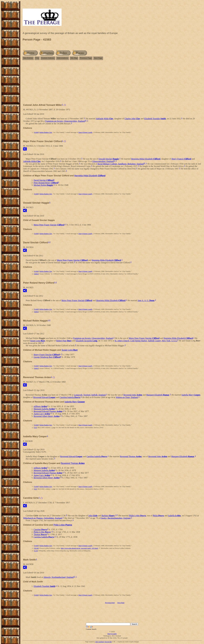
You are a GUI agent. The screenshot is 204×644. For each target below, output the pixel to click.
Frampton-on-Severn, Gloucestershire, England (65, 121)
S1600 (36, 132)
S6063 (36, 274)
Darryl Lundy (112, 634)
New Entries (28, 58)
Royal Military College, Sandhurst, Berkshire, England (121, 164)
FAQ (37, 58)
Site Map (74, 58)
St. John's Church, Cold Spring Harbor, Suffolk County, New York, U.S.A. (146, 341)
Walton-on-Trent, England (127, 397)
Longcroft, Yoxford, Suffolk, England (90, 395)
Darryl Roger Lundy (85, 132)
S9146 (36, 548)
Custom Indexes (48, 58)
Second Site (108, 642)
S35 (35, 427)
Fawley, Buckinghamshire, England (116, 518)
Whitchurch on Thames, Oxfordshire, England (43, 518)
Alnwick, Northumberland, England (58, 577)
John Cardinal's (100, 642)
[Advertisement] (112, 83)
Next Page (98, 58)
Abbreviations (63, 58)
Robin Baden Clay (46, 132)
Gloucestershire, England (103, 161)
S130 (36, 551)
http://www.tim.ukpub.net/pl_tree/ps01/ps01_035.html (79, 548)
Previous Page (86, 58)
